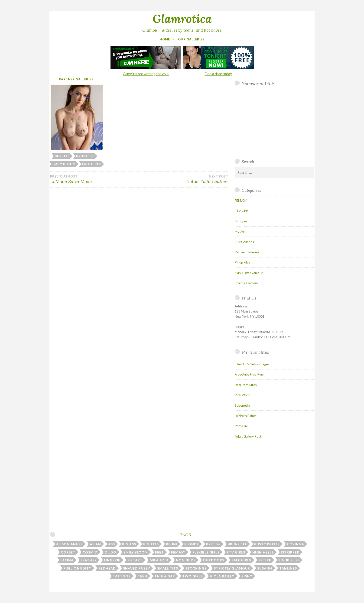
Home (165, 39)
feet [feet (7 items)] (159, 552)
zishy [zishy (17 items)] (247, 576)
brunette (85, 156)
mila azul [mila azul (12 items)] (159, 560)
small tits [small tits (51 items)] (168, 568)
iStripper (241, 221)
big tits (62, 156)
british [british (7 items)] (213, 544)
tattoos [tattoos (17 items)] (122, 576)
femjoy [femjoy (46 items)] (178, 552)
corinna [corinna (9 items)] (296, 544)
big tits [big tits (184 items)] (151, 544)
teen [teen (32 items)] (142, 576)
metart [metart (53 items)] (135, 560)
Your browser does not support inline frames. (272, 122)
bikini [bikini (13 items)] (172, 544)
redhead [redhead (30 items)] (107, 568)
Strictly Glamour (246, 283)
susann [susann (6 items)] (265, 568)
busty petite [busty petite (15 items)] (267, 544)
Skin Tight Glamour (249, 273)
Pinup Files (242, 262)
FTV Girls (242, 211)
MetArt (240, 231)
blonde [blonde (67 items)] (192, 544)
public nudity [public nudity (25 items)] (77, 568)
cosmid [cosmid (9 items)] (90, 552)
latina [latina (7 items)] (67, 560)
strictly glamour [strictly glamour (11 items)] (232, 568)
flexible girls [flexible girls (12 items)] (206, 552)
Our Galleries (191, 39)
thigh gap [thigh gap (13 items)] (165, 576)
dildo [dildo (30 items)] (110, 552)
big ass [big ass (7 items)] (129, 544)
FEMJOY (241, 200)
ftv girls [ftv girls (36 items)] (236, 552)
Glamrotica (182, 19)
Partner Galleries (76, 79)
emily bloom (64, 164)
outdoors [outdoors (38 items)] (214, 560)
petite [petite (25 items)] (265, 560)
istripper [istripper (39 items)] (290, 552)
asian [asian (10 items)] (95, 544)
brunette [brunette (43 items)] (237, 544)
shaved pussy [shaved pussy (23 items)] (136, 568)
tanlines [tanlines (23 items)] (288, 568)
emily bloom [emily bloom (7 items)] (136, 552)
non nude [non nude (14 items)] (186, 560)
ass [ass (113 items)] (112, 544)
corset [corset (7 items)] (68, 552)
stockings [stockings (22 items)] (196, 568)
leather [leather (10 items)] (89, 560)
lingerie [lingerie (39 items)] (112, 560)
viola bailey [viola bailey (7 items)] (222, 576)
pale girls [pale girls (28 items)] (241, 560)
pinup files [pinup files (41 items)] (289, 560)
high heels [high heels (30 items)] (263, 552)
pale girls (92, 164)
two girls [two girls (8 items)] (192, 576)
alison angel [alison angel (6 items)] (69, 544)
